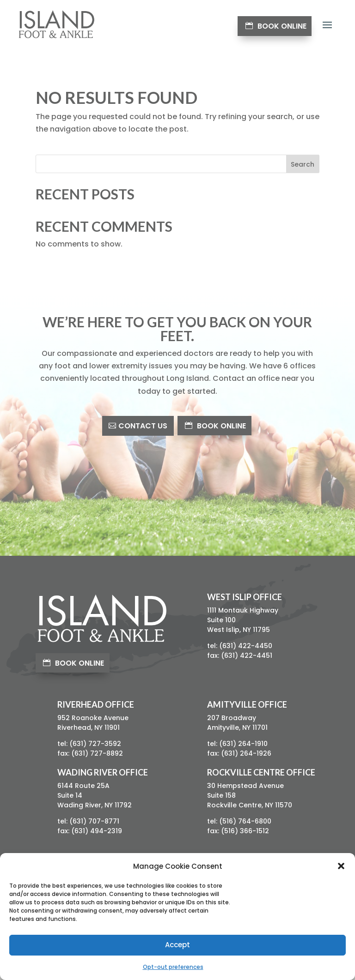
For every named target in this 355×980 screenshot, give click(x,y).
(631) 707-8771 (94, 821)
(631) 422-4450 (246, 646)
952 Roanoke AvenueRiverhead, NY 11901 (93, 723)
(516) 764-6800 (245, 821)
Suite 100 (221, 620)
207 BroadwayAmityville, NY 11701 (237, 723)
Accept (177, 945)
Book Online (282, 26)
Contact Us (143, 426)
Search (303, 164)
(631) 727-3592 (95, 744)
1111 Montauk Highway (243, 610)
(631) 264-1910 (243, 744)
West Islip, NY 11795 (239, 630)
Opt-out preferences (173, 967)
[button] (341, 866)
